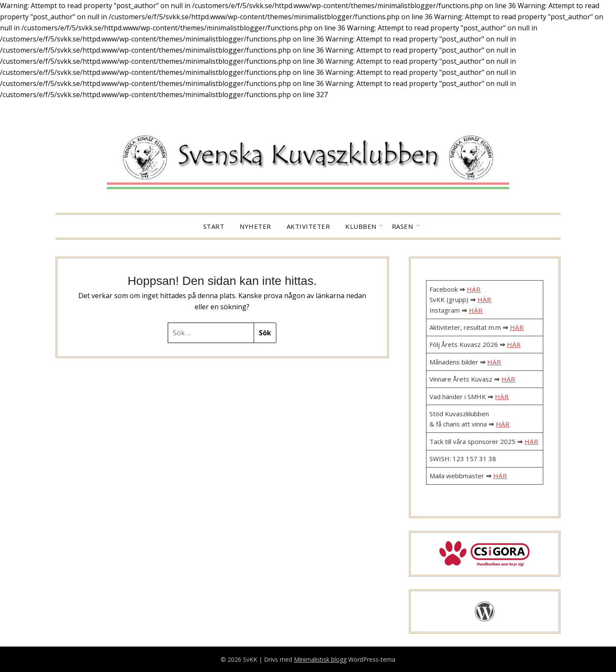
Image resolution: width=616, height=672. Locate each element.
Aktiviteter (308, 226)
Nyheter (255, 226)
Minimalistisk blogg (320, 659)
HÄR (474, 289)
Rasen (403, 226)
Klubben (361, 226)
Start (214, 226)
